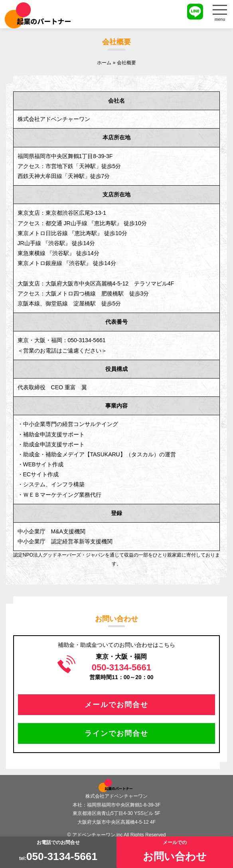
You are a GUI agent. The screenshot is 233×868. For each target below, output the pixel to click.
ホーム (104, 63)
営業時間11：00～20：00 (121, 671)
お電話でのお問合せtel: (58, 851)
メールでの (175, 851)
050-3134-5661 (87, 340)
